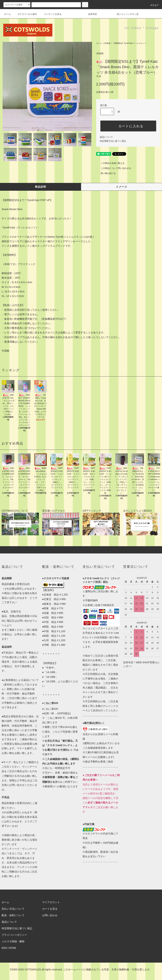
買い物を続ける (106, 173)
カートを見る (50, 909)
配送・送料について (13, 915)
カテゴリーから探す (25, 14)
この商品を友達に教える (110, 163)
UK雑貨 (107, 43)
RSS (4, 948)
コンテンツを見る (51, 14)
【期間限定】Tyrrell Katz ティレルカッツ (130, 43)
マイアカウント (51, 902)
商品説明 (41, 187)
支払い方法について (13, 909)
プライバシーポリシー (14, 935)
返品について (106, 137)
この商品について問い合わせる (114, 168)
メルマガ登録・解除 (13, 941)
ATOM (12, 948)
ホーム (7, 14)
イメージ (121, 187)
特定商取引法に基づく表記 (113, 141)
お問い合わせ (50, 915)
